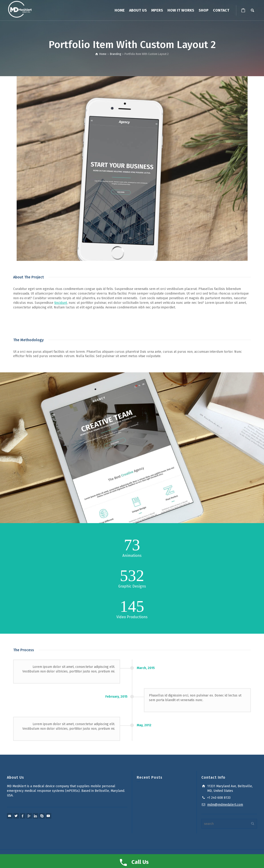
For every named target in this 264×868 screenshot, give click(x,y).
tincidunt (61, 303)
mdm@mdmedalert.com (225, 805)
